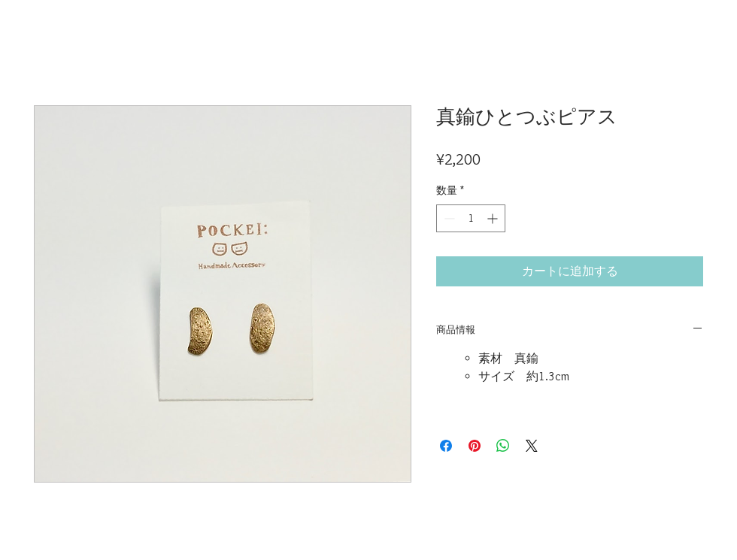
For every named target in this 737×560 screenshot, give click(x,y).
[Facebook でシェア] (446, 446)
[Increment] (494, 218)
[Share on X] (532, 446)
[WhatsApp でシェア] (503, 446)
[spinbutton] (471, 218)
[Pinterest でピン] (475, 446)
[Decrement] (448, 218)
